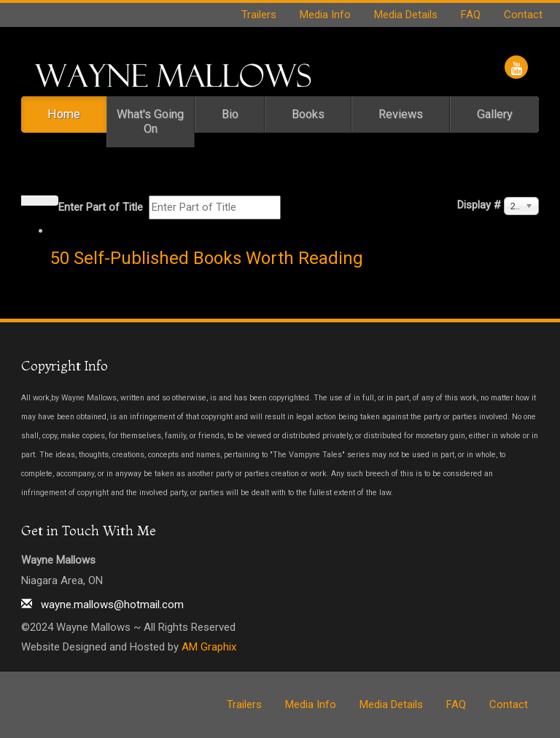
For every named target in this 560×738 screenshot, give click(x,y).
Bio (230, 114)
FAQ (471, 15)
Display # (479, 205)
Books (308, 114)
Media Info (325, 15)
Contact (523, 15)
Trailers (259, 15)
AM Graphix (209, 647)
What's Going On (150, 121)
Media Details (406, 15)
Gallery (495, 114)
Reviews (401, 114)
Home (64, 114)
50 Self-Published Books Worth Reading (207, 258)
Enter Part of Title (102, 207)
